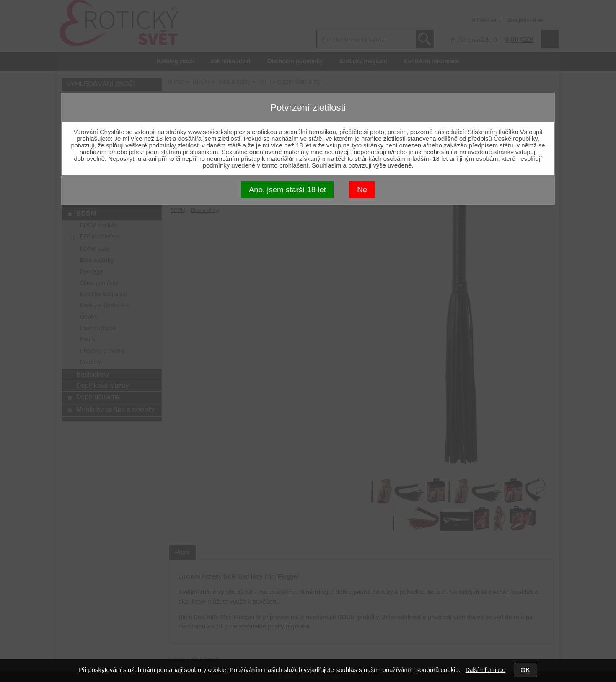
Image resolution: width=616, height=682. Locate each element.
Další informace (485, 670)
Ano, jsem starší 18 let (287, 190)
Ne (362, 190)
